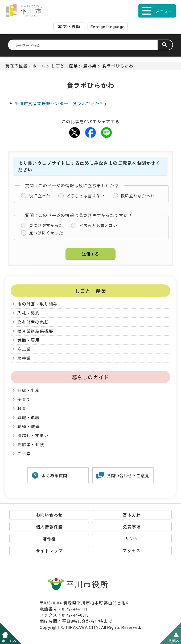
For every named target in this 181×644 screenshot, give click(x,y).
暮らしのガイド (91, 377)
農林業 (90, 66)
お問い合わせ (49, 515)
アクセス (132, 551)
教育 (22, 408)
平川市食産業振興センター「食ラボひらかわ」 (62, 103)
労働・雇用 (28, 340)
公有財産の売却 (33, 322)
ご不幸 (24, 453)
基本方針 (132, 515)
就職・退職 (28, 417)
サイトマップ (49, 551)
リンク (132, 539)
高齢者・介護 (31, 444)
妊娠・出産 (28, 390)
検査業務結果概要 (35, 331)
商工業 (24, 349)
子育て (24, 399)
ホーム (39, 66)
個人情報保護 (49, 527)
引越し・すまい (33, 435)
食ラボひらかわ (118, 66)
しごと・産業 (65, 66)
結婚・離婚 (28, 426)
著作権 (49, 539)
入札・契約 (28, 313)
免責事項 (132, 527)
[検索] (86, 45)
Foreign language (108, 26)
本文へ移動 (69, 26)
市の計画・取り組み (37, 304)
